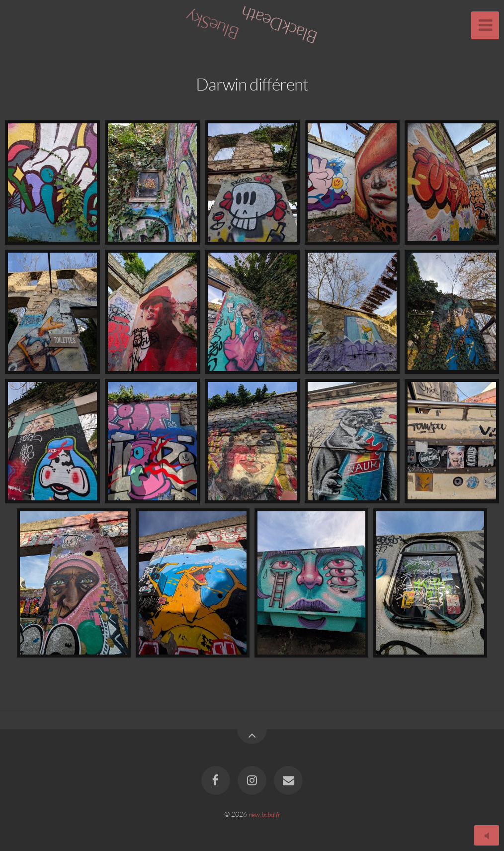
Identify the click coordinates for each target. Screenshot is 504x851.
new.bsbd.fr (264, 814)
